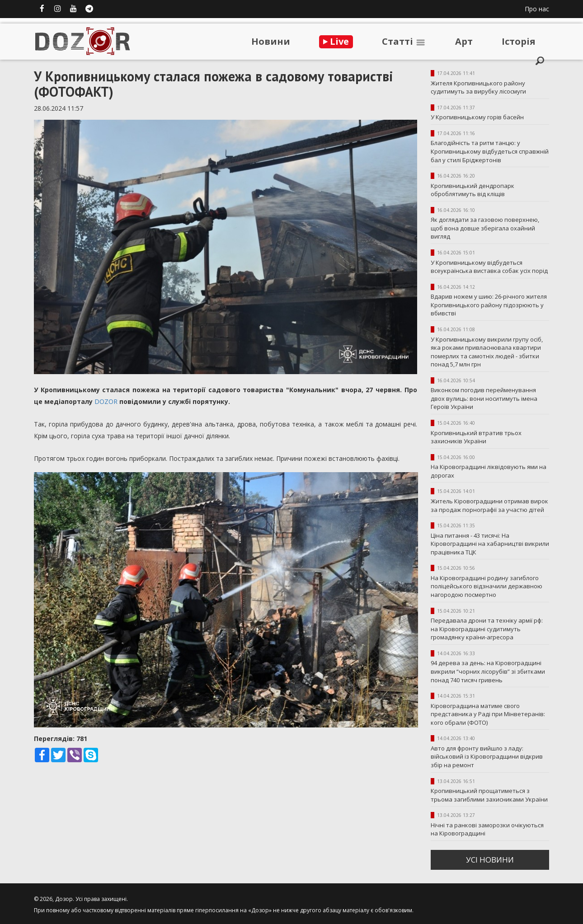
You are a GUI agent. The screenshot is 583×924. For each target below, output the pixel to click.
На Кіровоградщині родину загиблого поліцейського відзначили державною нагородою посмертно (487, 586)
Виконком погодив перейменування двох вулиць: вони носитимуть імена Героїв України (484, 398)
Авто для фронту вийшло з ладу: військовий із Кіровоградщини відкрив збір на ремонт (487, 757)
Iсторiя (519, 41)
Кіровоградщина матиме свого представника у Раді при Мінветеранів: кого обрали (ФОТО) (488, 714)
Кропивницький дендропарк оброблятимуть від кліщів (473, 190)
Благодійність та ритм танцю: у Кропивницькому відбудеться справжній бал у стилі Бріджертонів (490, 151)
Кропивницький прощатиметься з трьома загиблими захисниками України (489, 795)
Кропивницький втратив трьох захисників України (476, 437)
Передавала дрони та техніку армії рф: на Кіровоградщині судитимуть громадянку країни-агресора (487, 629)
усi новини (490, 860)
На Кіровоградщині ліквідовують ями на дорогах (489, 471)
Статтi (404, 41)
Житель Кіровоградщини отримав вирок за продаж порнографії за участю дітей (489, 505)
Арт (464, 41)
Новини (271, 41)
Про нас (537, 9)
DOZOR (106, 401)
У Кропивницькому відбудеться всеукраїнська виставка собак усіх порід (489, 267)
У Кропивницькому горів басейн (477, 117)
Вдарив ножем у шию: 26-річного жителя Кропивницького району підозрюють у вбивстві (489, 305)
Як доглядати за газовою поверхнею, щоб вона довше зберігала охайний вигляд (485, 228)
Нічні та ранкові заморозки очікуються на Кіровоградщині (487, 829)
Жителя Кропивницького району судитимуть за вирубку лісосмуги (478, 87)
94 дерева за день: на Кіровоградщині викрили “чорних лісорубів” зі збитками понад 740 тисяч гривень (488, 671)
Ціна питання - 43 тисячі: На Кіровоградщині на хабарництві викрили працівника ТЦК (490, 544)
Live (336, 41)
